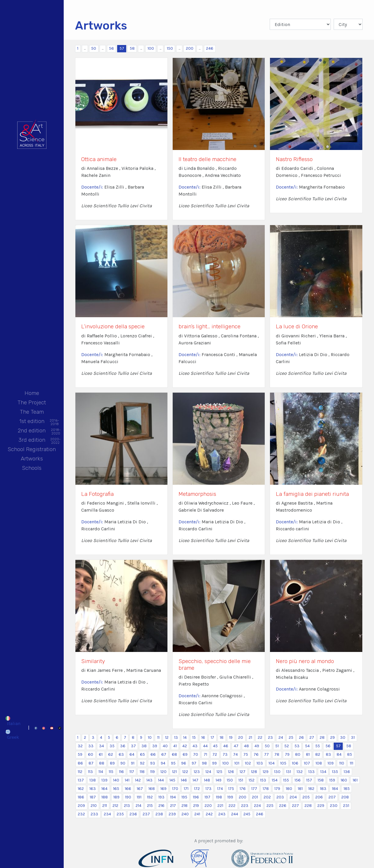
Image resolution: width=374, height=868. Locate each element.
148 (207, 780)
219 (196, 806)
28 (322, 737)
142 (138, 780)
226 (283, 806)
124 (208, 772)
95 (173, 763)
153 (263, 780)
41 (175, 746)
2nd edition (32, 431)
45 (215, 746)
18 (222, 737)
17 (212, 737)
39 (155, 746)
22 (260, 737)
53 (297, 746)
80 (298, 754)
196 (196, 797)
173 (208, 789)
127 (243, 772)
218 (185, 806)
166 (128, 789)
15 (194, 737)
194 (173, 797)
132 (300, 772)
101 (237, 763)
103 (260, 763)
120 (163, 772)
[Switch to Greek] (13, 734)
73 (225, 754)
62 (111, 754)
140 (116, 780)
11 (158, 737)
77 (266, 754)
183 (323, 789)
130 (277, 772)
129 (266, 772)
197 (207, 797)
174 (220, 789)
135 (335, 772)
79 (287, 754)
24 (281, 737)
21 (250, 737)
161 (355, 780)
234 (107, 814)
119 (153, 772)
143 (149, 780)
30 (343, 737)
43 (195, 746)
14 (185, 737)
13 (176, 737)
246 (210, 48)
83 (328, 754)
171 (186, 789)
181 (300, 789)
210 (94, 806)
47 (236, 746)
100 (151, 48)
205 (306, 797)
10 (150, 737)
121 (174, 772)
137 (81, 780)
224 (257, 806)
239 (172, 814)
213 (127, 806)
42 (185, 746)
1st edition (32, 422)
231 (346, 806)
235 (120, 814)
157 (309, 780)
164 (104, 789)
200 (190, 48)
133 (311, 772)
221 (220, 806)
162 (81, 789)
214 (138, 806)
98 (204, 763)
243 (222, 814)
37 (133, 746)
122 (185, 772)
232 (81, 814)
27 (312, 737)
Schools (32, 468)
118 (142, 772)
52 (287, 746)
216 (161, 806)
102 (248, 763)
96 (184, 763)
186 (81, 797)
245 (247, 814)
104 (272, 763)
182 (311, 789)
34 (102, 746)
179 (277, 789)
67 (164, 754)
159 (332, 780)
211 (105, 806)
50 (94, 48)
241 (197, 814)
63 (121, 754)
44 (205, 746)
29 (333, 737)
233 (94, 814)
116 (121, 772)
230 (334, 806)
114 (101, 772)
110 (342, 763)
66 (153, 754)
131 (289, 772)
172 (197, 789)
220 (208, 806)
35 (112, 746)
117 (132, 772)
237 (146, 814)
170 (175, 789)
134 (323, 772)
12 (167, 737)
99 (214, 763)
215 (150, 806)
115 (111, 772)
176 (243, 789)
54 (307, 746)
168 (152, 789)
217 (173, 806)
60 (91, 754)
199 (230, 797)
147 (195, 780)
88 (102, 763)
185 (347, 789)
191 (139, 797)
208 (345, 797)
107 (307, 763)
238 (159, 814)
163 (93, 789)
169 (163, 789)
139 (104, 780)
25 (291, 737)
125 (219, 772)
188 (105, 797)
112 (80, 772)
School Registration (32, 449)
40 (165, 746)
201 (255, 797)
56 (111, 48)
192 (150, 797)
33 (91, 746)
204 (293, 797)
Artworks (32, 459)
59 (80, 754)
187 (93, 797)
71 (205, 754)
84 (339, 754)
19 (231, 737)
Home (32, 393)
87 (91, 763)
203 (280, 797)
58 (132, 48)
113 (90, 772)
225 (270, 806)
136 (347, 772)
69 (185, 754)
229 (321, 806)
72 (215, 754)
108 (319, 763)
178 (266, 789)
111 (352, 763)
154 (275, 780)
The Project (32, 402)
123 (197, 772)
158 (321, 780)
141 (127, 780)
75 (246, 754)
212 (115, 806)
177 (254, 789)
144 (161, 780)
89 (112, 763)
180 (289, 789)
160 (344, 780)
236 (133, 814)
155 (286, 780)
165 (116, 789)
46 (226, 746)
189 (116, 797)
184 (335, 789)
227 (295, 806)
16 (203, 737)
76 (256, 754)
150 (170, 48)
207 (332, 797)
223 (245, 806)
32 (80, 746)
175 (231, 789)
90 (123, 763)
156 (298, 780)
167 (140, 789)
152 (252, 780)
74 (236, 754)
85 (350, 754)
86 (80, 763)
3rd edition (32, 440)
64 (132, 754)
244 (235, 814)
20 (241, 737)
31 (353, 737)
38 (144, 746)
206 (319, 797)
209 (81, 806)
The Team (32, 412)
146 (184, 780)
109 (331, 763)
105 (283, 763)
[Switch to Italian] (13, 721)
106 (295, 763)
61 (101, 754)
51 (277, 746)
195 (184, 797)
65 (142, 754)
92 (142, 763)
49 (257, 746)
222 (232, 806)
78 (277, 754)
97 (194, 763)
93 (153, 763)
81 (308, 754)
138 (93, 780)
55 (318, 746)
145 (172, 780)
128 (254, 772)
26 (301, 737)
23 (270, 737)
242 (209, 814)
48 (246, 746)
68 (174, 754)
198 (219, 797)
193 (161, 797)
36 (123, 746)
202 (267, 797)
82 (318, 754)
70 (196, 754)
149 (219, 780)
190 (128, 797)
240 (185, 814)
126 (231, 772)
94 (163, 763)
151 (241, 780)
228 (308, 806)
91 (133, 763)
